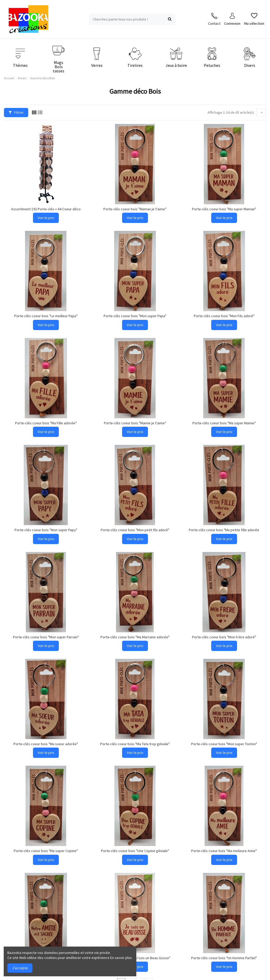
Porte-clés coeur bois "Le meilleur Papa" (46, 316)
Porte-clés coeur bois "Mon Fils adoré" (224, 316)
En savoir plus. (121, 958)
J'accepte (20, 968)
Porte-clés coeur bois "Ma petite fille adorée (224, 530)
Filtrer (16, 112)
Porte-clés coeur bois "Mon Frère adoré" (224, 637)
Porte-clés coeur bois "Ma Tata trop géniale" (135, 744)
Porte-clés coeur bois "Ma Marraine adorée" (135, 637)
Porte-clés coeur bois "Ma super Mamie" (224, 423)
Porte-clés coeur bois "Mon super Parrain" (46, 637)
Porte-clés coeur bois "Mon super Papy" (46, 530)
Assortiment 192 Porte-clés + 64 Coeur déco (46, 209)
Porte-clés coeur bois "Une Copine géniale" (135, 851)
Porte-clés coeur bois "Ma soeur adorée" (46, 744)
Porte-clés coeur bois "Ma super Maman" (224, 209)
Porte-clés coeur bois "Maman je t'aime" (135, 209)
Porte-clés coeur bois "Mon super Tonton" (224, 744)
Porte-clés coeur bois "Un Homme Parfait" (224, 958)
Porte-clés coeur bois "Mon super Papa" (135, 316)
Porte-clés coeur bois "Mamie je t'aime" (135, 423)
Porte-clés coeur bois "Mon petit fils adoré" (135, 530)
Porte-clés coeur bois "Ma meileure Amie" (224, 851)
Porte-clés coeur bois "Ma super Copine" (46, 851)
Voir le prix (46, 218)
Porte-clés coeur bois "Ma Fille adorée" (46, 423)
